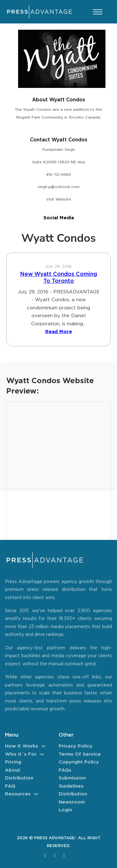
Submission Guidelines (72, 782)
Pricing (13, 762)
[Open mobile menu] (98, 12)
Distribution (19, 778)
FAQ (10, 786)
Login (65, 810)
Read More (59, 332)
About (13, 770)
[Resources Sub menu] (36, 794)
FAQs (65, 770)
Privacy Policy (76, 746)
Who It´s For (21, 754)
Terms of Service (80, 754)
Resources (18, 794)
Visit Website (59, 199)
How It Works (22, 746)
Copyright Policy (79, 762)
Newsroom (72, 802)
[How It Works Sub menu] (44, 746)
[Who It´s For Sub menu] (42, 754)
